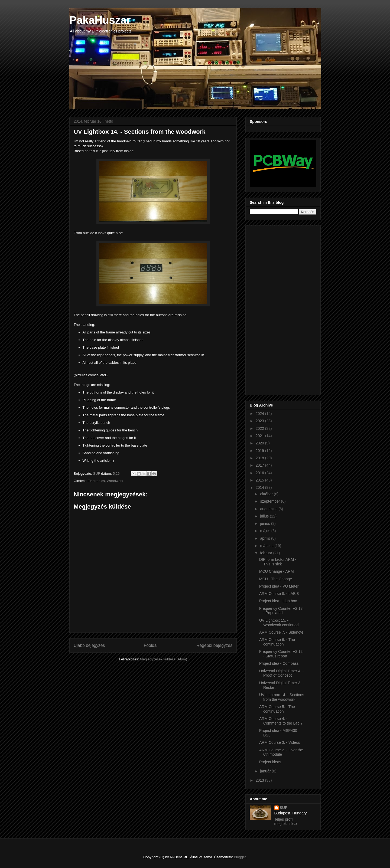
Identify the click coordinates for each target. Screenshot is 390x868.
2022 (260, 428)
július (265, 516)
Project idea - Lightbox (278, 601)
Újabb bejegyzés (89, 645)
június (265, 523)
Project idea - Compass (279, 663)
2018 (260, 458)
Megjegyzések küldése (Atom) (164, 659)
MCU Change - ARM (277, 571)
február (266, 553)
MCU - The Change (276, 579)
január (266, 771)
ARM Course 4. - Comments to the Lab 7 (281, 721)
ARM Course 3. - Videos (280, 742)
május (266, 531)
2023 (260, 421)
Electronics (96, 481)
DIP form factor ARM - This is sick (278, 562)
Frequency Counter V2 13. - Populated (281, 611)
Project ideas (270, 762)
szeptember (270, 501)
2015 (260, 480)
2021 (260, 436)
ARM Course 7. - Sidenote (281, 632)
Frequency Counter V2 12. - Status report (281, 654)
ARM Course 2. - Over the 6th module (281, 752)
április (265, 538)
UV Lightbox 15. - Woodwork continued (279, 623)
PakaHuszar (100, 20)
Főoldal (151, 645)
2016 (260, 473)
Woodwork (115, 481)
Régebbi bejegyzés (214, 645)
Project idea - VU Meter (279, 586)
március (267, 546)
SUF (284, 808)
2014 (260, 487)
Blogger (240, 857)
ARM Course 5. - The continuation (277, 709)
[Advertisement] (271, 309)
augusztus (269, 509)
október (267, 494)
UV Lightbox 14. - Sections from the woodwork (282, 697)
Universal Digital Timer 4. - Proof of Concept (281, 673)
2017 (260, 465)
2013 (260, 780)
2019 (260, 451)
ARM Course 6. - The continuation (277, 642)
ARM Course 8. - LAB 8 (279, 594)
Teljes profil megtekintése (286, 821)
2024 (260, 414)
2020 (260, 443)
